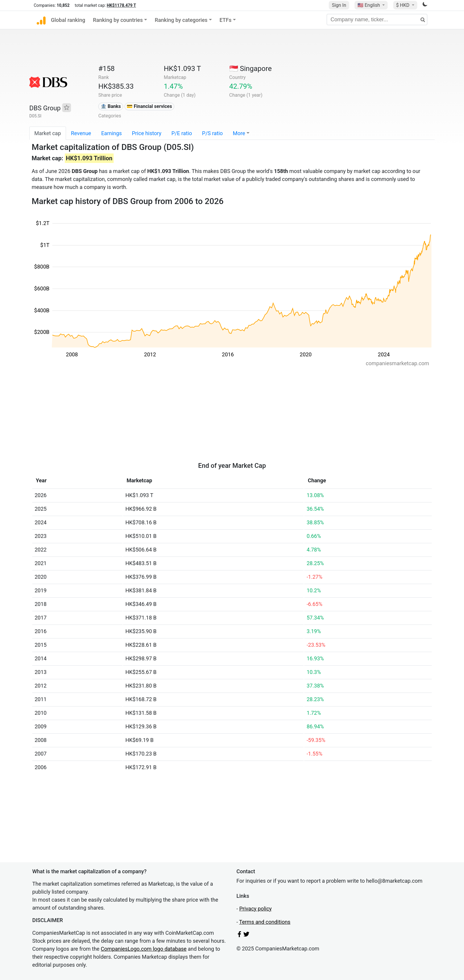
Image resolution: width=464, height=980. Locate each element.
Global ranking (68, 20)
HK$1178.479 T (121, 5)
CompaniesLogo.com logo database (144, 949)
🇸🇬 (251, 69)
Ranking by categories (181, 20)
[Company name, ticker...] (377, 20)
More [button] (239, 133)
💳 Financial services (149, 106)
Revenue (81, 133)
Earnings (112, 133)
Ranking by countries (118, 20)
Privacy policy (255, 909)
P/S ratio (212, 133)
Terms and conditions (265, 922)
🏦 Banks (111, 106)
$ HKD (403, 5)
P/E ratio (182, 133)
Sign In (339, 5)
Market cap (48, 133)
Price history (147, 133)
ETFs (226, 20)
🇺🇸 (369, 5)
